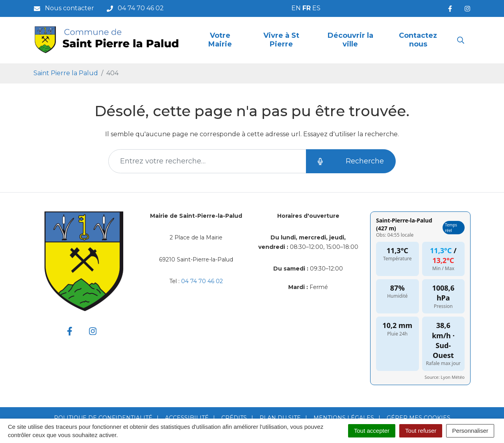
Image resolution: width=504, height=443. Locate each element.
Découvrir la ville (350, 40)
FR (307, 8)
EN (296, 8)
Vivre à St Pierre (281, 40)
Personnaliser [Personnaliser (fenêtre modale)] (470, 431)
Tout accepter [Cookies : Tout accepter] (372, 431)
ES (316, 8)
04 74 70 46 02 (202, 281)
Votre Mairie (220, 40)
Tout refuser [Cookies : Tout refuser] (421, 431)
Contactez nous (418, 40)
